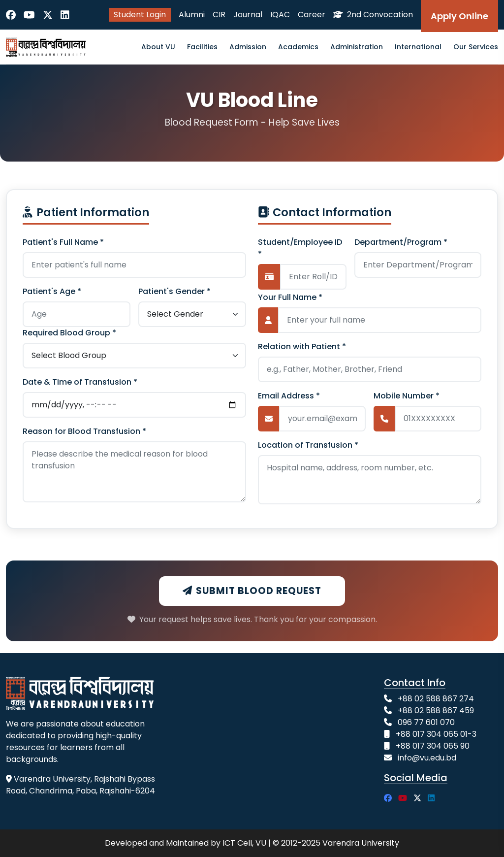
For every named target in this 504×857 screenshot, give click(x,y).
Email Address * (289, 396)
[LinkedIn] (65, 15)
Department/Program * (401, 242)
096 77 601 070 (426, 722)
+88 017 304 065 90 (433, 746)
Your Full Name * (290, 297)
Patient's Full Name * (63, 242)
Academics (298, 47)
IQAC (280, 15)
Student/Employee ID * (300, 248)
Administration (357, 47)
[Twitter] (48, 15)
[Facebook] (11, 15)
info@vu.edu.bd (427, 758)
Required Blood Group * (69, 333)
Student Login (140, 15)
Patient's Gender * (174, 291)
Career (312, 15)
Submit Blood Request (252, 591)
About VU (158, 47)
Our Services (476, 47)
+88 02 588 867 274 (436, 699)
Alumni (192, 15)
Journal (248, 15)
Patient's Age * (52, 291)
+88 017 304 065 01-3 (436, 734)
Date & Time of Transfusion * (80, 382)
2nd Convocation (373, 15)
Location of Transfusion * (308, 445)
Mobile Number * (407, 396)
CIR (219, 15)
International (418, 47)
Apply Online (459, 16)
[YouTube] (29, 15)
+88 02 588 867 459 (436, 710)
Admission (248, 47)
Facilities (202, 47)
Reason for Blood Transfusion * (84, 431)
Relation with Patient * (302, 346)
